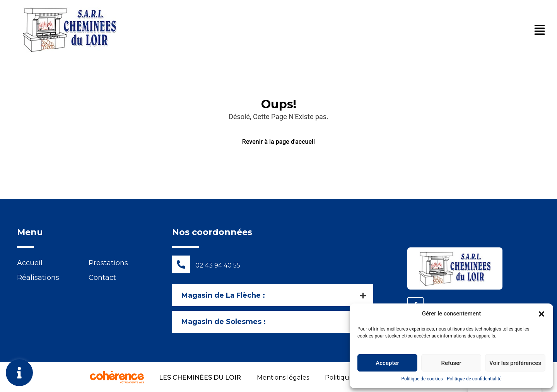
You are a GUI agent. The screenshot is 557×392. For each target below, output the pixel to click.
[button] (542, 314)
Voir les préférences (515, 363)
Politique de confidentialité (474, 379)
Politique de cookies (422, 379)
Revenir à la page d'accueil (278, 142)
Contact (102, 278)
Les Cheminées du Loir (199, 378)
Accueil (30, 263)
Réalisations (38, 278)
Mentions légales (283, 378)
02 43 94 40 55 (218, 265)
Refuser (451, 363)
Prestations (108, 263)
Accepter (387, 363)
